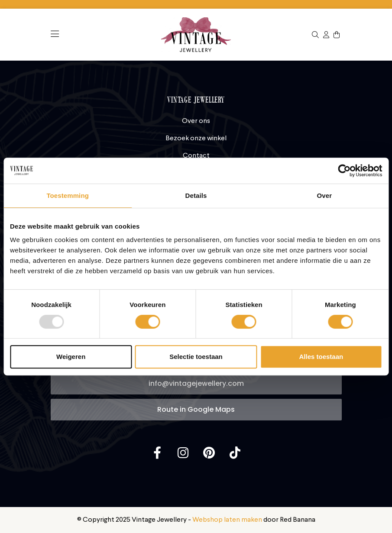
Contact (196, 156)
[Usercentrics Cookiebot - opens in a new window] (344, 171)
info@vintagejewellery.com (196, 383)
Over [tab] (325, 195)
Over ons (196, 121)
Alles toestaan (321, 357)
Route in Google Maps (196, 409)
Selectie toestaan (196, 357)
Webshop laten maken (227, 520)
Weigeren (71, 357)
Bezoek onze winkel (196, 139)
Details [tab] (196, 195)
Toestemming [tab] (68, 195)
